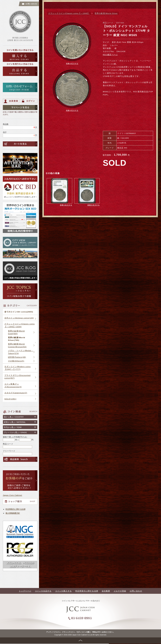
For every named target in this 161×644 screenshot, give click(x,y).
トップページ (25, 591)
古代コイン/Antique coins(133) (19, 318)
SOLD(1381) (10, 399)
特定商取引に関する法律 (15, 509)
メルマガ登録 (120, 591)
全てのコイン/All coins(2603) (19, 312)
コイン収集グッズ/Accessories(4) (13, 385)
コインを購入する (63, 591)
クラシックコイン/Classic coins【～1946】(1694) (19, 325)
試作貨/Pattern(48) (17, 357)
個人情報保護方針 (13, 513)
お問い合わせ (136, 591)
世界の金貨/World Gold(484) (16, 332)
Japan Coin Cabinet (12, 495)
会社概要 (106, 591)
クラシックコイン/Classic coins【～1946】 (69, 13)
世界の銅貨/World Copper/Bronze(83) (17, 345)
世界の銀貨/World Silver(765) (17, 339)
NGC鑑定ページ (110, 55)
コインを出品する (43, 591)
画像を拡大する (72, 63)
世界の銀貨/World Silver (106, 13)
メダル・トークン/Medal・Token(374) (21, 352)
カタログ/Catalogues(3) (16, 393)
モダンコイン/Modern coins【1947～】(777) (18, 368)
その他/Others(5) (16, 361)
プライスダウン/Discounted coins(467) (17, 377)
